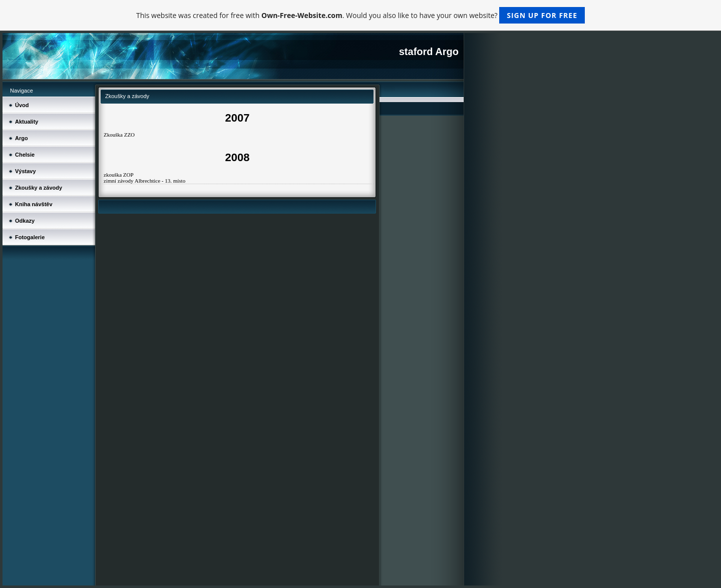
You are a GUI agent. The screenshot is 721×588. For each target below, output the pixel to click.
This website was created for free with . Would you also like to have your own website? (360, 15)
